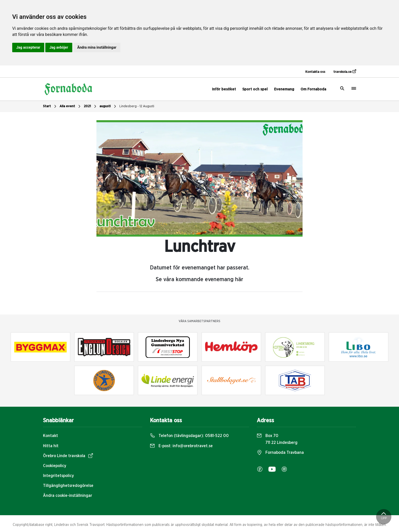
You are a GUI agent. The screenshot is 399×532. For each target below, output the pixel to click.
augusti (108, 106)
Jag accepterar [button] (28, 47)
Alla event (71, 106)
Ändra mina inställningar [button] (97, 47)
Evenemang (284, 89)
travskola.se (345, 72)
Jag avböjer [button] (59, 47)
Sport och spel (255, 89)
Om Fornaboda (313, 89)
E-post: (181, 446)
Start (50, 106)
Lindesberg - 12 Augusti (137, 106)
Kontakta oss (315, 72)
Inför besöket (224, 89)
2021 (91, 106)
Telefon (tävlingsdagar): (189, 436)
